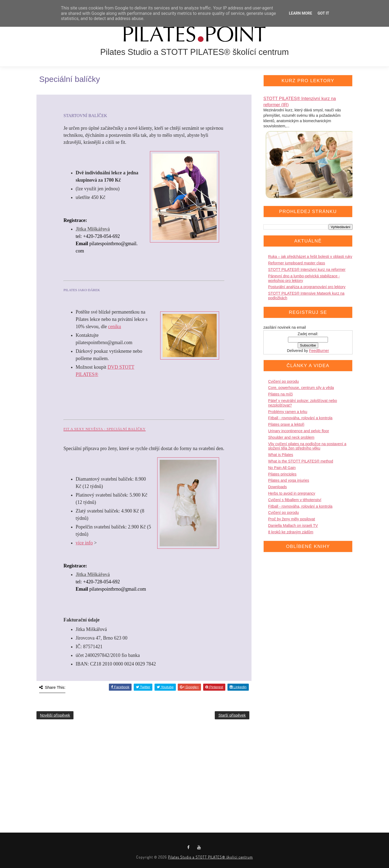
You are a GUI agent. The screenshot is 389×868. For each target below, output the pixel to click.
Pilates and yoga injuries (289, 480)
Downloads (278, 487)
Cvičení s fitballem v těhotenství (295, 500)
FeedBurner (319, 351)
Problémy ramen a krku (288, 412)
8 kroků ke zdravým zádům (291, 532)
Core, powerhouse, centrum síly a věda (301, 388)
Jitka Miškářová (93, 229)
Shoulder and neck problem (291, 437)
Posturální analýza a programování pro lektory (307, 287)
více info (84, 543)
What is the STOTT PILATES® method (301, 461)
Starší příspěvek (232, 715)
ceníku (115, 327)
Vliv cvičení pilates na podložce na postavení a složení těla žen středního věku (307, 446)
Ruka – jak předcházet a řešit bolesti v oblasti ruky (310, 257)
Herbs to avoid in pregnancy (292, 493)
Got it (323, 13)
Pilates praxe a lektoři (286, 424)
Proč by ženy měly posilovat (292, 519)
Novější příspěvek (55, 715)
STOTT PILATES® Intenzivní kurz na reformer (307, 270)
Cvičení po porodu (284, 381)
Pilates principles (282, 474)
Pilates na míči (281, 394)
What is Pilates (281, 455)
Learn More (300, 13)
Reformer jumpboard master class (297, 263)
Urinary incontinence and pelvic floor (299, 431)
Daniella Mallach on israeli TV (293, 526)
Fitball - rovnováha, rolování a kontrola (300, 418)
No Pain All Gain (282, 468)
